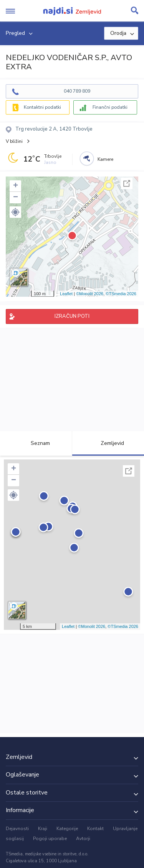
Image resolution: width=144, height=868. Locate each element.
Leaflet (66, 294)
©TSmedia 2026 (121, 294)
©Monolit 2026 (90, 294)
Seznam (36, 443)
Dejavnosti (17, 829)
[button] (15, 212)
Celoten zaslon (127, 183)
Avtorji (83, 839)
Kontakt (95, 829)
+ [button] (16, 186)
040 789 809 (77, 91)
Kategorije (67, 829)
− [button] (16, 198)
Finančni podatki (110, 107)
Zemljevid (108, 443)
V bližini (14, 141)
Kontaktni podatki (42, 107)
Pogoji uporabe (50, 839)
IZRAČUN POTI (72, 316)
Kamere (105, 159)
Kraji (43, 829)
